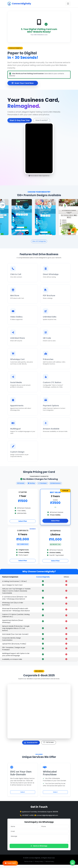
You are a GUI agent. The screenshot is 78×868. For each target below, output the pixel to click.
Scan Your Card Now (23, 83)
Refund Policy (50, 861)
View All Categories (39, 241)
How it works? (33, 120)
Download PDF (31, 743)
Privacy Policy (39, 861)
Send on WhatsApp (39, 846)
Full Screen (49, 742)
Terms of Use (28, 861)
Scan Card (10, 863)
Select (23, 792)
